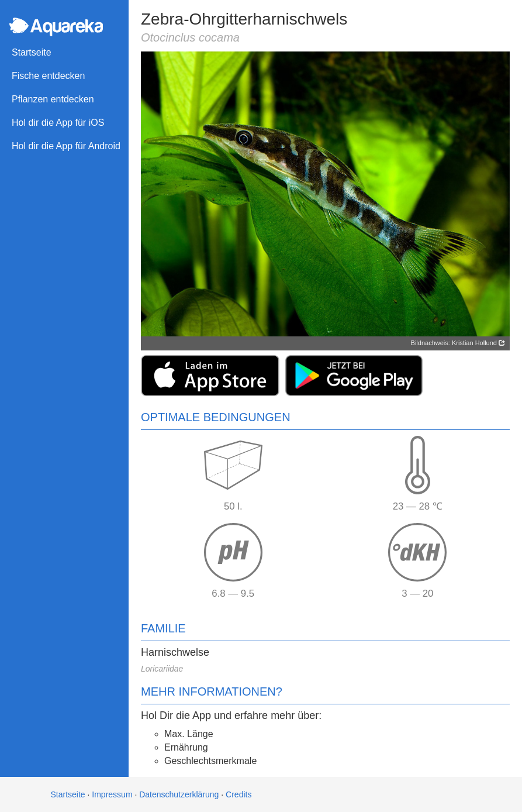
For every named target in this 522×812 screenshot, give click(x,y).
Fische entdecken (48, 76)
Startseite (32, 52)
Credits (238, 794)
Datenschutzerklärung (179, 794)
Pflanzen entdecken (53, 99)
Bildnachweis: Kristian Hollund (458, 343)
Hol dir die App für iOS (58, 123)
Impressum (112, 794)
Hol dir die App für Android (66, 146)
